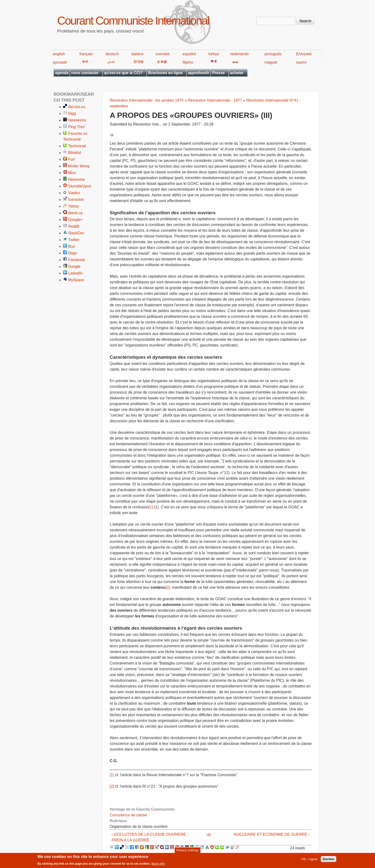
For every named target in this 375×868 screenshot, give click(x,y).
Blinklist (75, 153)
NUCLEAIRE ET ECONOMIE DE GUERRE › (272, 834)
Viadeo (74, 193)
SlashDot (76, 233)
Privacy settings (187, 851)
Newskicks (77, 120)
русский (60, 62)
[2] (168, 587)
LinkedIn (75, 273)
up (209, 834)
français (86, 54)
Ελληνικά (304, 54)
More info (158, 865)
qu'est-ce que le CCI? (123, 73)
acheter (237, 73)
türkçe (214, 54)
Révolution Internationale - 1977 (215, 100)
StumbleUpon (80, 186)
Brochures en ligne (165, 73)
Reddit (74, 226)
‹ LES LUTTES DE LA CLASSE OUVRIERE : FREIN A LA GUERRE (150, 837)
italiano (138, 54)
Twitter (74, 240)
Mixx (72, 173)
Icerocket (76, 200)
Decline (328, 860)
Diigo (72, 253)
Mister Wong (79, 166)
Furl (72, 159)
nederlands (239, 54)
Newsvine (76, 179)
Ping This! (77, 127)
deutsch (112, 54)
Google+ (75, 220)
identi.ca (75, 213)
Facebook (77, 260)
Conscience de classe (128, 815)
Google (74, 266)
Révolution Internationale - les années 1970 (147, 100)
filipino (188, 62)
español (189, 54)
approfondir (199, 73)
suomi (301, 62)
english (59, 54)
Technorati (77, 146)
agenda (62, 73)
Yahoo (74, 206)
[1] (151, 507)
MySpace (76, 280)
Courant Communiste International (133, 21)
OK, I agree (309, 860)
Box (72, 246)
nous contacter (85, 73)
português (273, 54)
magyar (271, 62)
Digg (72, 113)
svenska (163, 54)
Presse (218, 73)
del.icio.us (77, 107)
